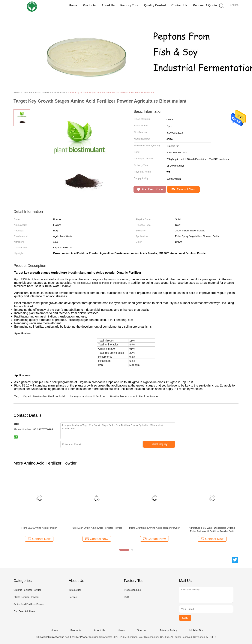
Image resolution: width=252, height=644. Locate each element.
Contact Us (179, 5)
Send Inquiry (159, 444)
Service (73, 597)
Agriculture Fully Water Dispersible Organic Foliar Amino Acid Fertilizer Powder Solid (212, 530)
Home (73, 5)
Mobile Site (196, 630)
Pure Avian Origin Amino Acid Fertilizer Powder (97, 528)
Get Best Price (150, 189)
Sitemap (142, 630)
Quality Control (155, 5)
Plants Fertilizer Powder (26, 597)
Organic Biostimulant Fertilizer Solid (44, 396)
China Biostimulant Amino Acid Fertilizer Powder (62, 637)
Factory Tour (129, 5)
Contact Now (183, 189)
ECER (212, 637)
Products (89, 5)
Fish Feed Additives (24, 611)
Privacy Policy (168, 630)
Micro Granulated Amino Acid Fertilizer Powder (154, 528)
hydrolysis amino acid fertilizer (87, 396)
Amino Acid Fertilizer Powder (29, 604)
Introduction (75, 590)
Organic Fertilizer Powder (27, 590)
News (121, 630)
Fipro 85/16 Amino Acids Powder (39, 528)
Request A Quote (205, 5)
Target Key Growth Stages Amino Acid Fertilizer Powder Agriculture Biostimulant (111, 93)
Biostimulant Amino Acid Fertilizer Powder (134, 396)
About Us (108, 5)
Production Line (132, 590)
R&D (126, 597)
